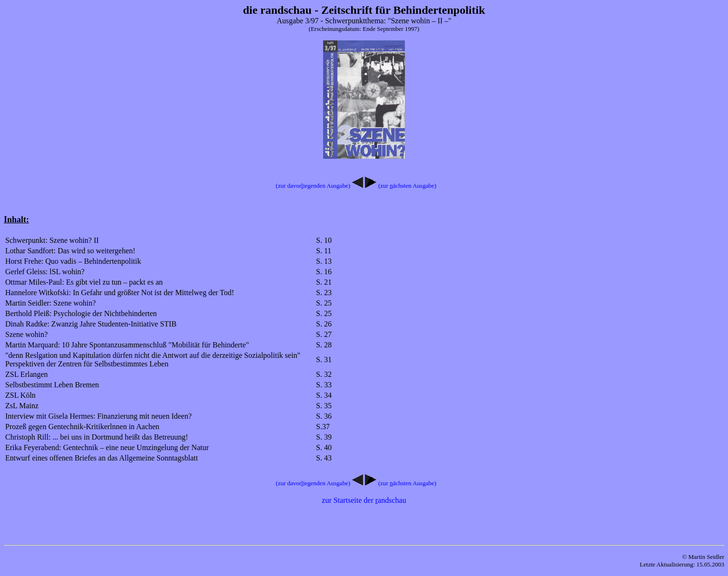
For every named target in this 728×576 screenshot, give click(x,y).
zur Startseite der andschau (364, 500)
